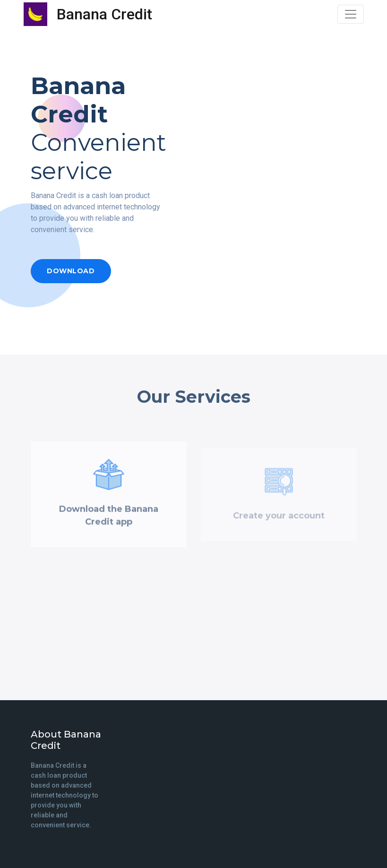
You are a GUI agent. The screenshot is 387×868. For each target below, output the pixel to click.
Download (71, 271)
